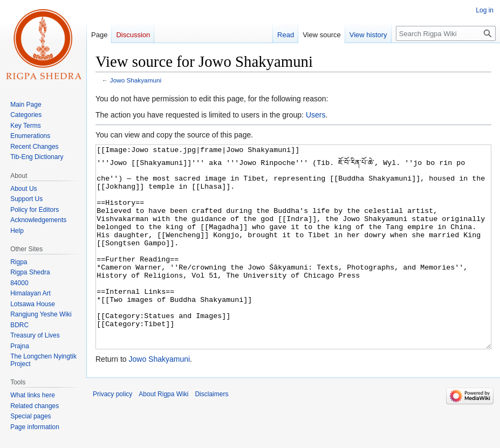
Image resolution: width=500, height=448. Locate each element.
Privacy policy (112, 435)
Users (316, 115)
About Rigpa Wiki (163, 435)
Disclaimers (211, 435)
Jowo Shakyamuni (136, 80)
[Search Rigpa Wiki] (446, 33)
